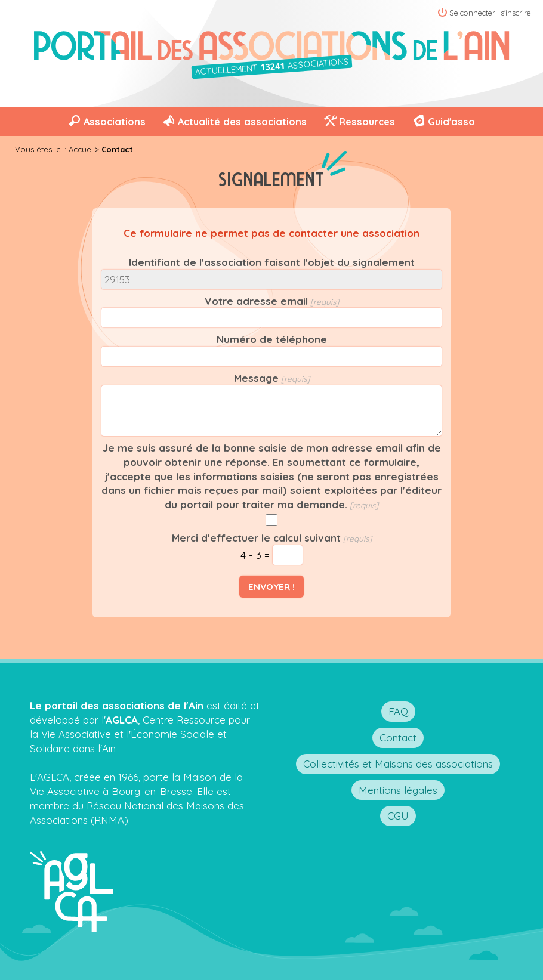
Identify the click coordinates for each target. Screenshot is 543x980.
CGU (398, 816)
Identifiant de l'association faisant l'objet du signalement (272, 262)
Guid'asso (451, 122)
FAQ (398, 711)
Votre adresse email (256, 301)
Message (256, 378)
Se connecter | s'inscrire (490, 13)
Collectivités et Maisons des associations (398, 764)
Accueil (82, 149)
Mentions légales (398, 790)
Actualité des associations (242, 122)
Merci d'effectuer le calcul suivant (256, 538)
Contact (398, 738)
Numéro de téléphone (272, 339)
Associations (115, 122)
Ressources (367, 122)
